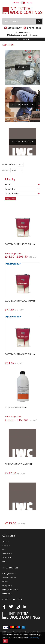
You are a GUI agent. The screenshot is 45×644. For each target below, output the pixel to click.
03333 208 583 (24, 32)
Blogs (4, 561)
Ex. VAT (30, 2)
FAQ (4, 550)
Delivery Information (9, 574)
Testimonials (7, 558)
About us (5, 542)
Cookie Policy (7, 593)
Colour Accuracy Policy (10, 589)
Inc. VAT (16, 2)
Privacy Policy (7, 586)
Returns (5, 582)
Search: (2, 18)
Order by (6, 170)
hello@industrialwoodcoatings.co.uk (24, 35)
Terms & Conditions (9, 578)
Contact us (6, 546)
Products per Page (10, 165)
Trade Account (7, 554)
